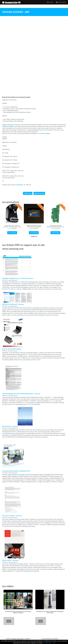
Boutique (50, 4)
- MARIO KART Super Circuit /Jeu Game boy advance (34, 226)
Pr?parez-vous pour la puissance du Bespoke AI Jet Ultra (50, 612)
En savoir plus (47, 643)
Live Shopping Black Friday (50, 639)
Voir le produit (12, 233)
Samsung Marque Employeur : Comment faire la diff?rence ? (18, 639)
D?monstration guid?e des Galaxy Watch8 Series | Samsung (18, 612)
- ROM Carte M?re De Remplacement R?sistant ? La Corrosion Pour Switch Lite (55, 227)
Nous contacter (61, 4)
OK (54, 643)
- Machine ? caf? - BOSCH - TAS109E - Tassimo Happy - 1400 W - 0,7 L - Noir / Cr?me (12, 227)
